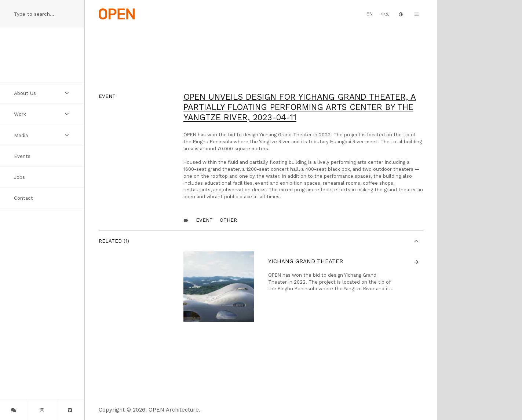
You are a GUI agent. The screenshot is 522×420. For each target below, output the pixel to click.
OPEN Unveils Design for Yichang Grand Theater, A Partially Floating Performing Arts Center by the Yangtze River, (300, 107)
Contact (23, 198)
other (228, 220)
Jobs (19, 177)
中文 (385, 14)
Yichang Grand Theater (306, 261)
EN (370, 14)
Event (204, 220)
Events (22, 156)
